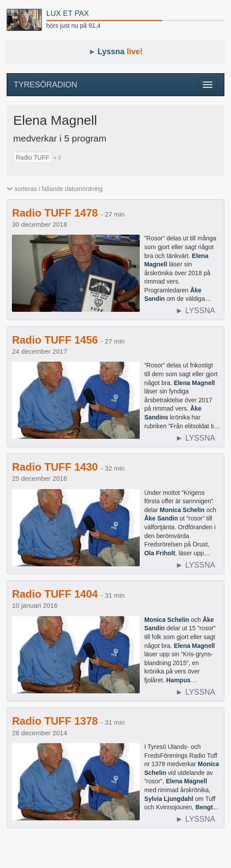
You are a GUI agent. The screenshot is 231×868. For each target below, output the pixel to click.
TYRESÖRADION (45, 85)
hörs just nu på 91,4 (73, 26)
